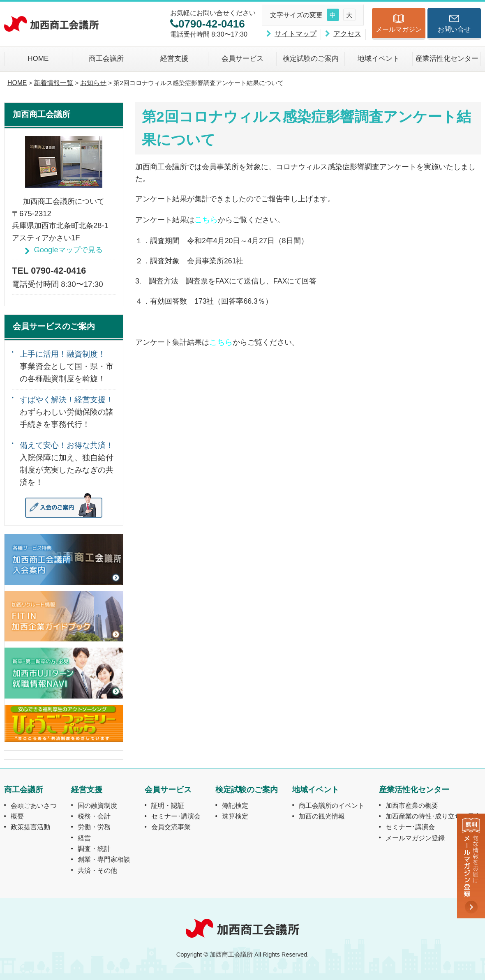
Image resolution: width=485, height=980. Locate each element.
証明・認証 (168, 805)
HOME (38, 59)
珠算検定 (235, 816)
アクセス (347, 34)
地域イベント (379, 59)
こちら (206, 219)
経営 (84, 838)
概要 (17, 816)
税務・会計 (94, 816)
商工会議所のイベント (332, 805)
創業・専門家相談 (104, 859)
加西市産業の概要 (412, 805)
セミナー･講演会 (176, 816)
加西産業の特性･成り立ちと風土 (433, 816)
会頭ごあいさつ (34, 805)
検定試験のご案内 (311, 59)
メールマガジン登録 (415, 838)
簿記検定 (235, 805)
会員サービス (242, 59)
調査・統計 (94, 849)
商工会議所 (106, 59)
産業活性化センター (447, 59)
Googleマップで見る (68, 250)
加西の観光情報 (322, 816)
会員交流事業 (171, 827)
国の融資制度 (97, 805)
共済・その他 (97, 870)
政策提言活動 (30, 827)
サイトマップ (296, 34)
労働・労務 (94, 827)
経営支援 (174, 59)
